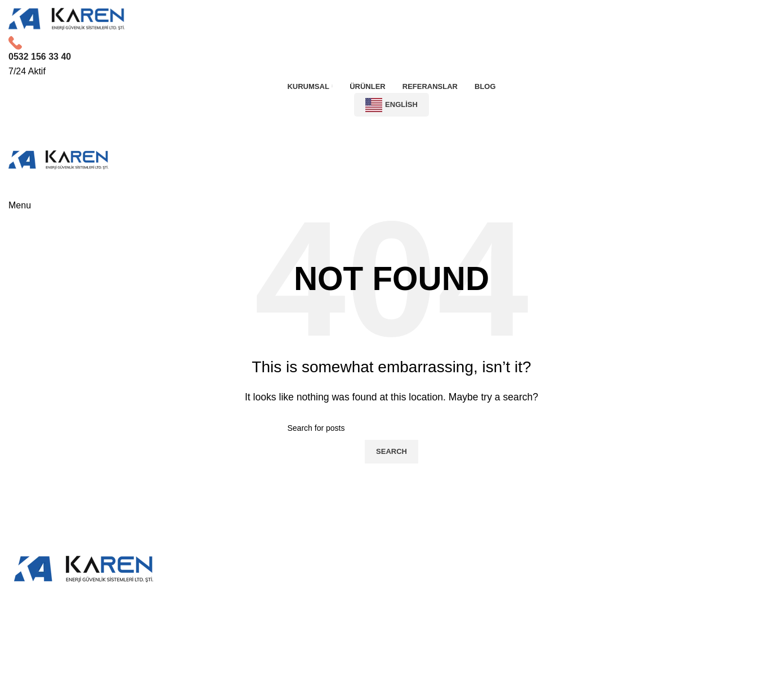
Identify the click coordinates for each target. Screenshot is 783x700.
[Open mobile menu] (20, 205)
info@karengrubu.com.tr (647, 645)
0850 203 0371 (647, 625)
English (391, 105)
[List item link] (392, 637)
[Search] (392, 428)
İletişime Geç (391, 130)
